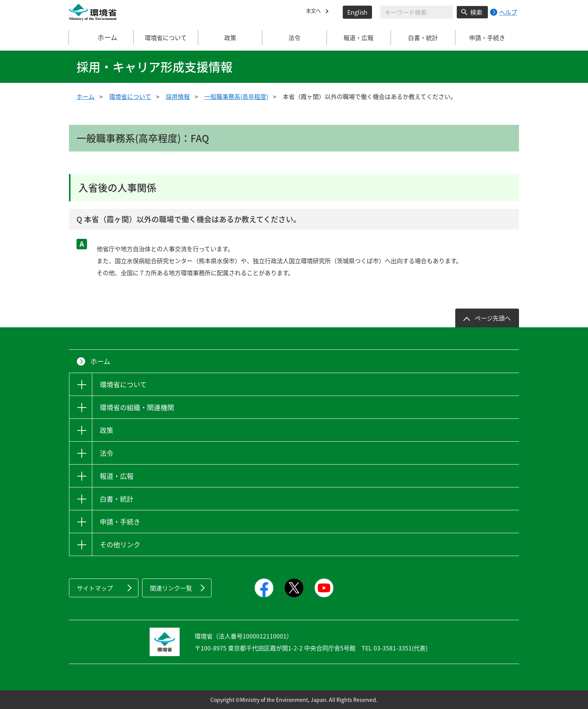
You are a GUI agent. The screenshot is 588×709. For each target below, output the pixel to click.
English (357, 12)
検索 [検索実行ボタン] (476, 12)
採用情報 (178, 96)
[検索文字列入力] (417, 12)
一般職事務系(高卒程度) (236, 96)
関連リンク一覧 (171, 588)
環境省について (130, 96)
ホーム (102, 37)
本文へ (315, 12)
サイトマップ (95, 588)
